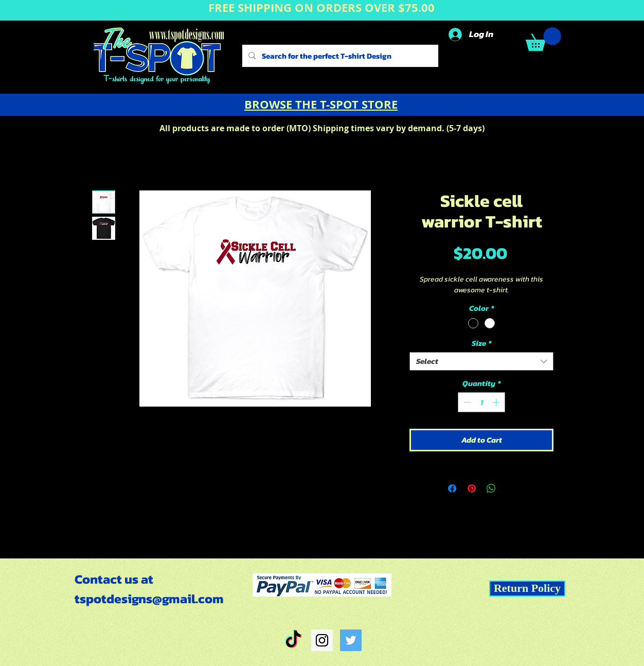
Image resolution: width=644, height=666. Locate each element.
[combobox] (481, 361)
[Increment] (497, 402)
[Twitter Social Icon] (351, 640)
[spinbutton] (482, 402)
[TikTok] (293, 640)
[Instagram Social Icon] (322, 640)
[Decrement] (466, 402)
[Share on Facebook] (452, 488)
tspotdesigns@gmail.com (149, 599)
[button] (543, 39)
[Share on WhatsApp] (491, 488)
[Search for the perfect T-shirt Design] (339, 56)
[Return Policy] (527, 589)
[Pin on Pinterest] (472, 488)
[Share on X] (511, 488)
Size (482, 343)
